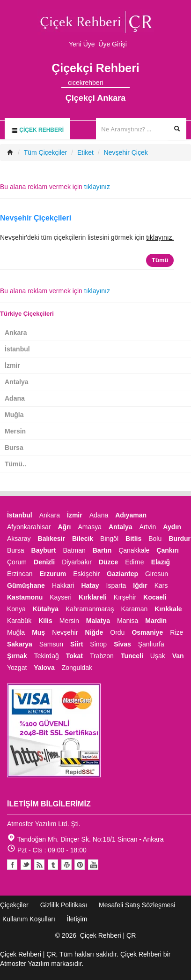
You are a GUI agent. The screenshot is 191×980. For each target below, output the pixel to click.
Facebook (12, 865)
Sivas (122, 644)
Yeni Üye (82, 44)
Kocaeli (155, 597)
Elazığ (161, 562)
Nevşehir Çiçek (126, 152)
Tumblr (53, 865)
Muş (38, 632)
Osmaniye (147, 632)
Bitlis (133, 539)
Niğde (94, 632)
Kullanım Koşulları (29, 919)
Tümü (160, 260)
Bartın (102, 550)
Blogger (39, 865)
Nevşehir (65, 632)
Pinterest (80, 865)
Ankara (16, 333)
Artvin (148, 527)
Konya (16, 609)
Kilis (45, 621)
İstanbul (17, 349)
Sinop (98, 644)
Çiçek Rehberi (37, 130)
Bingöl (109, 539)
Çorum (17, 562)
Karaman (134, 609)
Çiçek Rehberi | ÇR (108, 935)
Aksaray (19, 539)
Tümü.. (15, 464)
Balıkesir (51, 539)
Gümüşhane (26, 585)
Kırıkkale (168, 609)
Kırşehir (125, 597)
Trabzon (102, 656)
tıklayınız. (160, 237)
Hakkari (63, 585)
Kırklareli (93, 597)
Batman (74, 550)
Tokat (74, 656)
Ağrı (64, 527)
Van (178, 656)
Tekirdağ (47, 656)
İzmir (12, 365)
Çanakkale (134, 550)
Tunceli (132, 656)
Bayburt (44, 550)
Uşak (158, 656)
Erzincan (20, 574)
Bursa (14, 448)
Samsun (51, 644)
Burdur (180, 539)
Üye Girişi (113, 44)
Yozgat (17, 668)
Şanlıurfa (151, 644)
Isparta (116, 585)
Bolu (155, 539)
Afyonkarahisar (29, 527)
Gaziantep (122, 574)
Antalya (17, 382)
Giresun (157, 574)
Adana (15, 398)
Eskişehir (86, 574)
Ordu (117, 632)
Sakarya (20, 644)
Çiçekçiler (14, 905)
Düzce (108, 562)
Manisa (128, 621)
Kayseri (61, 597)
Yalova (44, 668)
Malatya (98, 621)
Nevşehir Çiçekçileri (36, 218)
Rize (176, 632)
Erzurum (53, 574)
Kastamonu (25, 597)
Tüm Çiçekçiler (46, 152)
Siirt (77, 644)
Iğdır (140, 585)
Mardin (156, 621)
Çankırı (167, 550)
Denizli (44, 562)
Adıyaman (131, 515)
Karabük (19, 621)
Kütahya (46, 609)
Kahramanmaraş (90, 609)
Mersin (15, 431)
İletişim (77, 919)
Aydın (172, 527)
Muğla (14, 415)
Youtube (66, 865)
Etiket (85, 152)
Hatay (90, 585)
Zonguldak (77, 668)
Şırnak (17, 656)
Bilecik (83, 539)
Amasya (90, 527)
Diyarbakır (77, 562)
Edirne (134, 562)
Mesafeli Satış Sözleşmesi (137, 905)
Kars (161, 585)
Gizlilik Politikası (64, 905)
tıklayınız (97, 187)
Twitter (26, 865)
